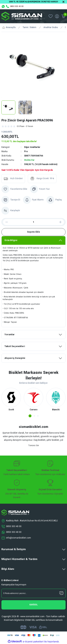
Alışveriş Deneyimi (15, 358)
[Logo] (22, 16)
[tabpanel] (11, 400)
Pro (26, 151)
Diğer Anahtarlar (32, 147)
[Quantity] (33, 222)
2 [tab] (34, 416)
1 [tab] (30, 416)
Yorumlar (10, 334)
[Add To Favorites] (14, 189)
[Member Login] (57, 16)
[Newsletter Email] (33, 593)
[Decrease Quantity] (5, 222)
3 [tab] (38, 416)
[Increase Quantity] (62, 222)
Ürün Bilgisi (11, 240)
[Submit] (33, 605)
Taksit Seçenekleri (15, 346)
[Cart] (63, 16)
